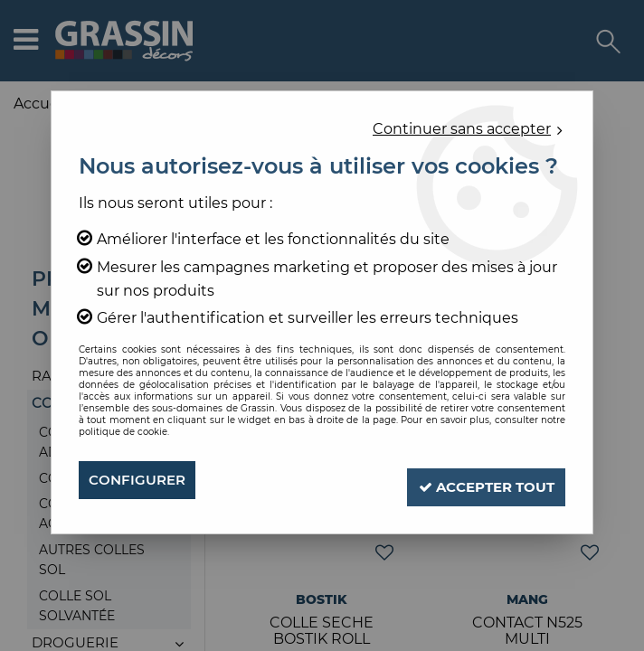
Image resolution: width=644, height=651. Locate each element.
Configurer (140, 480)
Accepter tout (476, 480)
